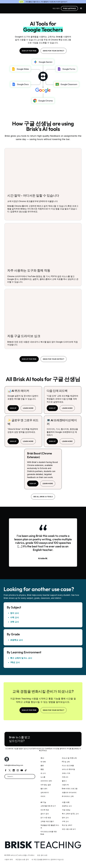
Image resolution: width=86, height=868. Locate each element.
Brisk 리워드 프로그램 (70, 789)
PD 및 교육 (66, 762)
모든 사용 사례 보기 (69, 829)
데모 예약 (56, 8)
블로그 (64, 781)
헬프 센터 (44, 789)
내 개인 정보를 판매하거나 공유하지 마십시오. (48, 859)
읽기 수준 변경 (46, 818)
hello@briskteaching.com (14, 765)
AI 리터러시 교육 (68, 796)
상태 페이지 (45, 792)
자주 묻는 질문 (46, 785)
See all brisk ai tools (43, 497)
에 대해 (43, 762)
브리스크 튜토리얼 (68, 769)
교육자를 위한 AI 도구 (48, 806)
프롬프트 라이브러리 (69, 792)
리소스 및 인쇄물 (68, 765)
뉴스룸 (43, 777)
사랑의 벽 (65, 785)
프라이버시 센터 (46, 781)
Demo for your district (54, 51)
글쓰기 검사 (45, 814)
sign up (13, 408)
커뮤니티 (65, 777)
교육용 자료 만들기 (47, 821)
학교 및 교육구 (67, 825)
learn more (28, 408)
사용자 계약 (9, 859)
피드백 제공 (45, 810)
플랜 (42, 765)
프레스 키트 (66, 773)
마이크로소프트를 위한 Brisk (49, 833)
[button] (81, 8)
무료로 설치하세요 (69, 8)
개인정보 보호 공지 (22, 859)
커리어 (43, 796)
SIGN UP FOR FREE (29, 51)
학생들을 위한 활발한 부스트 (50, 826)
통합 (42, 769)
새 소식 (43, 773)
